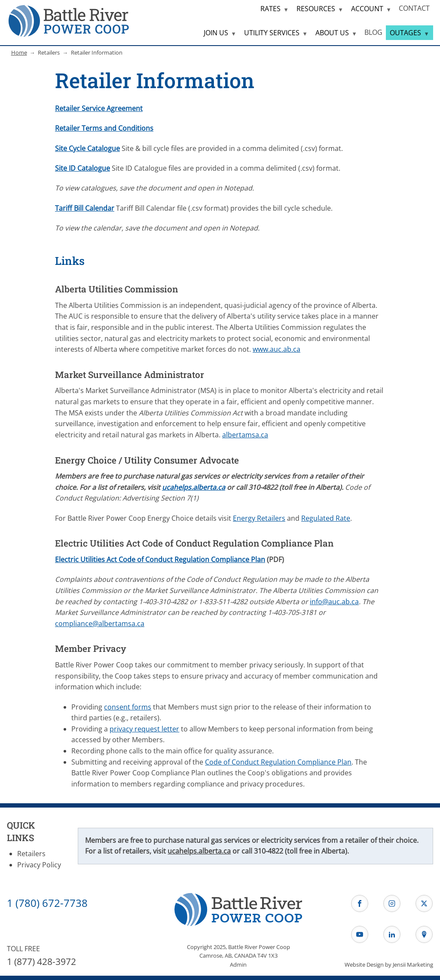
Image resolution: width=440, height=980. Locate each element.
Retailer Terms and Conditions (104, 128)
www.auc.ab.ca (277, 349)
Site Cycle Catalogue (87, 148)
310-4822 (269, 851)
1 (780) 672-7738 (47, 903)
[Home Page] (69, 20)
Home (19, 52)
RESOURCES (316, 9)
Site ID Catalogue (82, 168)
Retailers (31, 854)
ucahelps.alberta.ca (194, 487)
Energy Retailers (259, 518)
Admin (238, 965)
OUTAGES (405, 33)
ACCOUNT (367, 9)
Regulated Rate (326, 518)
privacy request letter (144, 729)
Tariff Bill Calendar (85, 208)
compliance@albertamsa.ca (100, 624)
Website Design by (389, 965)
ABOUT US (332, 33)
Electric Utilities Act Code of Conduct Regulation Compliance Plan (160, 559)
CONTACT (414, 8)
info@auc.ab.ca (334, 602)
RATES (270, 9)
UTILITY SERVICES (272, 33)
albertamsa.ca (245, 435)
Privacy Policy (39, 865)
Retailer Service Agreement (99, 108)
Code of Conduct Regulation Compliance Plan (278, 762)
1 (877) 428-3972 (41, 962)
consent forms (128, 707)
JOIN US (216, 33)
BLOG (373, 32)
